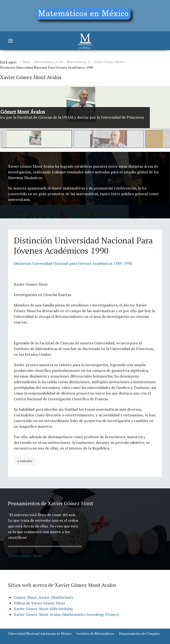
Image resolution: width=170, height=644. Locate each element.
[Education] (85, 16)
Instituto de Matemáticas (95, 633)
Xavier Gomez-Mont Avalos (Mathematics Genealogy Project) (66, 614)
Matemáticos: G (78, 62)
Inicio (27, 62)
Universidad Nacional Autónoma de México (40, 633)
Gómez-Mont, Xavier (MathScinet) (43, 597)
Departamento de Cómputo (139, 633)
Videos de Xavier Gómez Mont (39, 603)
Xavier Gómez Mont (109, 62)
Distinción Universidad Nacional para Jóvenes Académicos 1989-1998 (73, 263)
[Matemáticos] (85, 41)
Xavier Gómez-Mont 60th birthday (43, 609)
